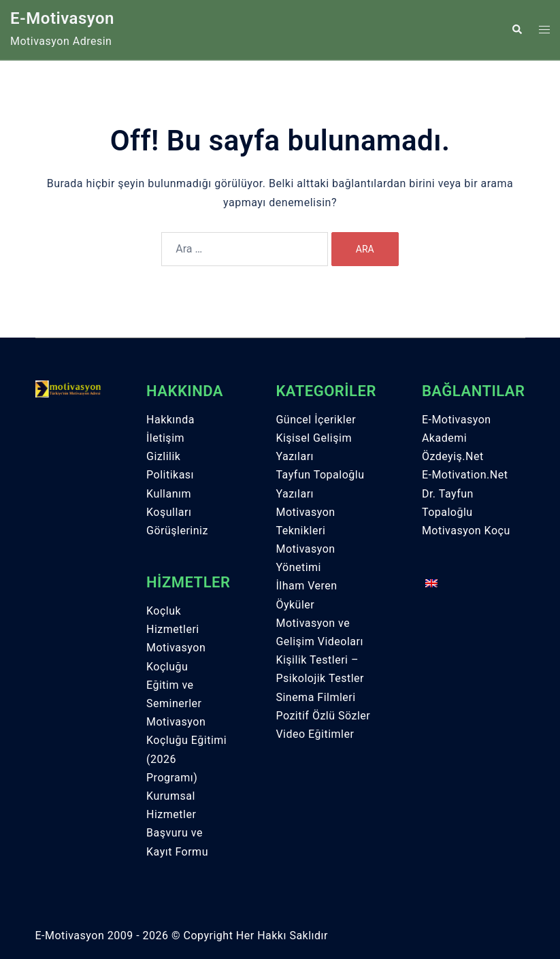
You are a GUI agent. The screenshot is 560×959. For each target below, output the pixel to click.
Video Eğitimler (315, 734)
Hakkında (170, 420)
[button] (516, 29)
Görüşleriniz (177, 531)
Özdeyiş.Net (453, 456)
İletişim (165, 438)
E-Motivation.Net (465, 475)
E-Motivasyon (62, 18)
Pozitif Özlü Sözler (323, 716)
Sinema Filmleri (315, 697)
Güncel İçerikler (316, 420)
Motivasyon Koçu (466, 531)
